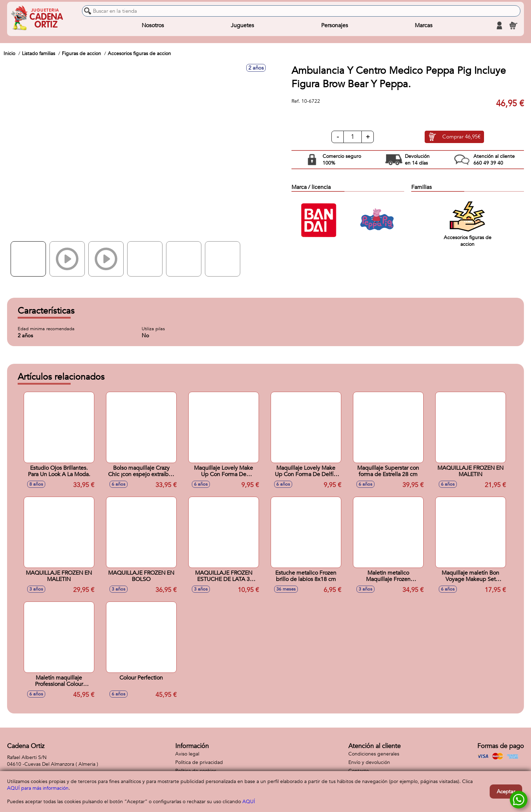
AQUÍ (249, 802)
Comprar (461, 137)
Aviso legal (187, 754)
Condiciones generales (374, 754)
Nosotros (153, 25)
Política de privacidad (199, 762)
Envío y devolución (369, 762)
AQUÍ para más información (38, 788)
